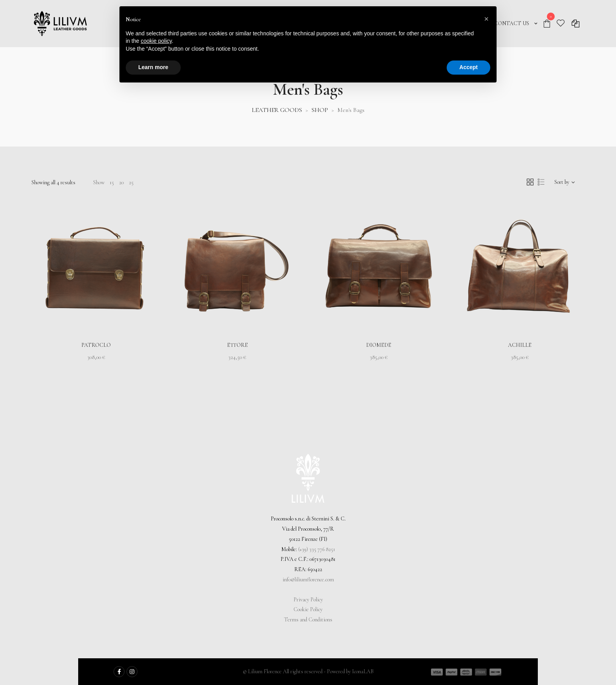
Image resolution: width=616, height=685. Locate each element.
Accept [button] (468, 67)
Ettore (237, 345)
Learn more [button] (153, 67)
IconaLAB (363, 671)
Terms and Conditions (308, 620)
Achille (520, 345)
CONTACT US (511, 23)
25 (131, 182)
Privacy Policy (308, 600)
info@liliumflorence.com (308, 580)
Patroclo (96, 345)
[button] (486, 19)
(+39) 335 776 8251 (317, 549)
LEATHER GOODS (277, 110)
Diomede (379, 345)
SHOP (320, 110)
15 (112, 182)
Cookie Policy (308, 609)
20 (121, 182)
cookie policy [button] (156, 41)
